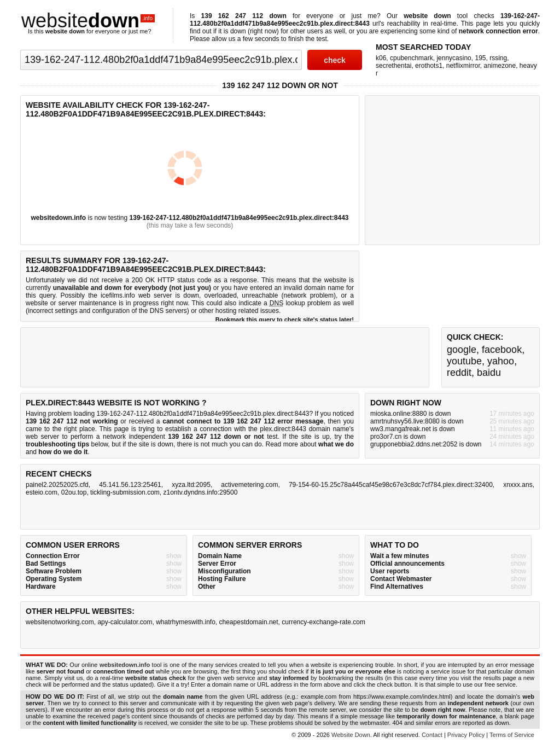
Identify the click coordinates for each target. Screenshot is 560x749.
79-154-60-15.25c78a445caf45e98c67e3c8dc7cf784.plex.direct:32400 (391, 485)
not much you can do (231, 444)
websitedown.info (59, 218)
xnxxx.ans (518, 485)
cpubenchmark (412, 58)
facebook (502, 350)
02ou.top (74, 492)
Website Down (351, 735)
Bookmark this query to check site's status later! (285, 320)
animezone (500, 66)
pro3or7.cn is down (398, 437)
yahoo (501, 361)
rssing (498, 58)
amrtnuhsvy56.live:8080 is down (417, 421)
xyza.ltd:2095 (191, 485)
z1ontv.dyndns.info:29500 (200, 492)
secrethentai (393, 66)
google (462, 350)
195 (480, 58)
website (88, 21)
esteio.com (42, 492)
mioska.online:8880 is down (410, 414)
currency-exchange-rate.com (323, 622)
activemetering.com (249, 485)
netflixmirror (463, 66)
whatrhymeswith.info (186, 622)
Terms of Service (512, 735)
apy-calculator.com (125, 622)
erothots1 (429, 66)
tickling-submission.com (125, 492)
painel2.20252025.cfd (57, 485)
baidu (489, 373)
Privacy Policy (466, 735)
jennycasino (454, 58)
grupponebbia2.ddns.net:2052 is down (426, 444)
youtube (464, 361)
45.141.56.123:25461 (130, 485)
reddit (459, 373)
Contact (432, 735)
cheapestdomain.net (249, 622)
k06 (381, 58)
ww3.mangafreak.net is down (413, 429)
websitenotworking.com (60, 622)
